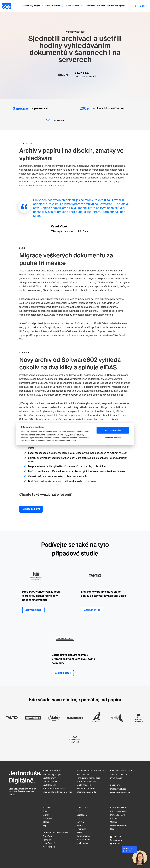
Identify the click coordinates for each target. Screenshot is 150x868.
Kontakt (114, 816)
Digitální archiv (50, 776)
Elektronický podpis (27, 5)
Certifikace (82, 813)
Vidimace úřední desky (87, 787)
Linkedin (116, 835)
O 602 (80, 809)
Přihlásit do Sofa (118, 813)
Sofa (45, 809)
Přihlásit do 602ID (119, 809)
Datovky (95, 5)
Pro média (81, 827)
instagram (116, 838)
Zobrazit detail (33, 608)
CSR (79, 816)
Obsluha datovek (51, 780)
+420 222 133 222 (119, 773)
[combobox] (143, 5)
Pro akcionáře (83, 837)
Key (45, 823)
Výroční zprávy (83, 834)
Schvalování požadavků (54, 787)
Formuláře (84, 5)
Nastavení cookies (119, 823)
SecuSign (47, 834)
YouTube (116, 842)
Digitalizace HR (69, 5)
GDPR (80, 830)
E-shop (132, 5)
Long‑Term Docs (51, 841)
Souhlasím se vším (113, 430)
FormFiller (47, 838)
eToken (46, 820)
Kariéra (80, 823)
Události (114, 820)
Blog (112, 827)
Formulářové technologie (88, 776)
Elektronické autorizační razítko (57, 790)
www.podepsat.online (120, 790)
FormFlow (47, 816)
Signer (46, 813)
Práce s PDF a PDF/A (86, 780)
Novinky (80, 820)
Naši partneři (49, 845)
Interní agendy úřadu (86, 790)
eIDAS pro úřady (49, 5)
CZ (143, 5)
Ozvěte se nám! (31, 507)
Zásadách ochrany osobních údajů (61, 441)
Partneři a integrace (110, 5)
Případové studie (118, 787)
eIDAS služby (83, 773)
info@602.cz (116, 776)
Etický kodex (82, 841)
